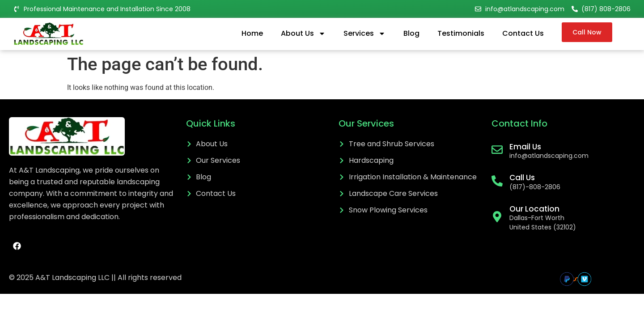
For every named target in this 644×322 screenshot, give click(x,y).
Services (364, 34)
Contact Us (523, 33)
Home (252, 33)
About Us (303, 34)
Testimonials (461, 33)
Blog (411, 33)
